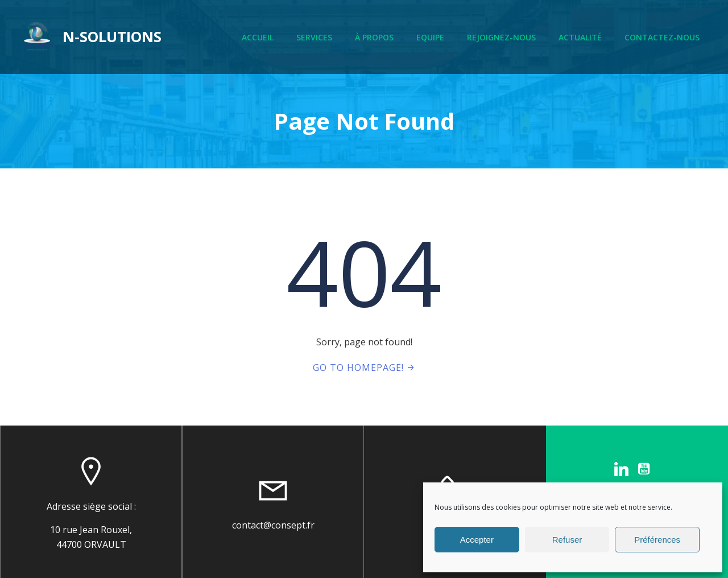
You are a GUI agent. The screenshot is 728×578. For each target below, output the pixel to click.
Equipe (430, 37)
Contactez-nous (662, 37)
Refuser (567, 540)
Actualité (580, 37)
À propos (374, 37)
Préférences (657, 540)
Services (314, 37)
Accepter (477, 540)
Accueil (258, 37)
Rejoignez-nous (501, 37)
